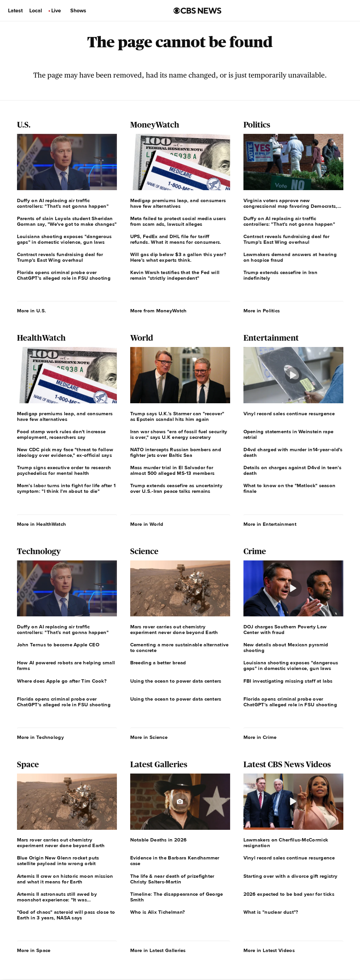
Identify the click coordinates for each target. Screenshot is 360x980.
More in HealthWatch (42, 524)
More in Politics (262, 311)
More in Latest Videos (269, 950)
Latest (15, 11)
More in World (147, 524)
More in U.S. (32, 311)
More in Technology (40, 737)
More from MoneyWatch (159, 311)
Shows (78, 11)
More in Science (149, 737)
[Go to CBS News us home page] (197, 11)
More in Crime (260, 737)
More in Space (34, 950)
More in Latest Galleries (158, 950)
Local (36, 11)
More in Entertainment (270, 524)
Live (56, 11)
